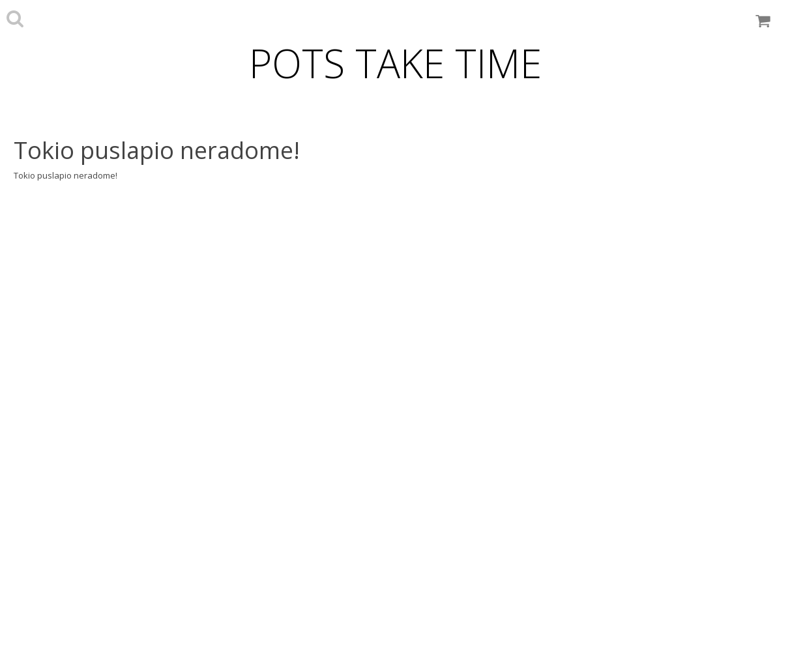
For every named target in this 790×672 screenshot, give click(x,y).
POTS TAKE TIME (395, 63)
